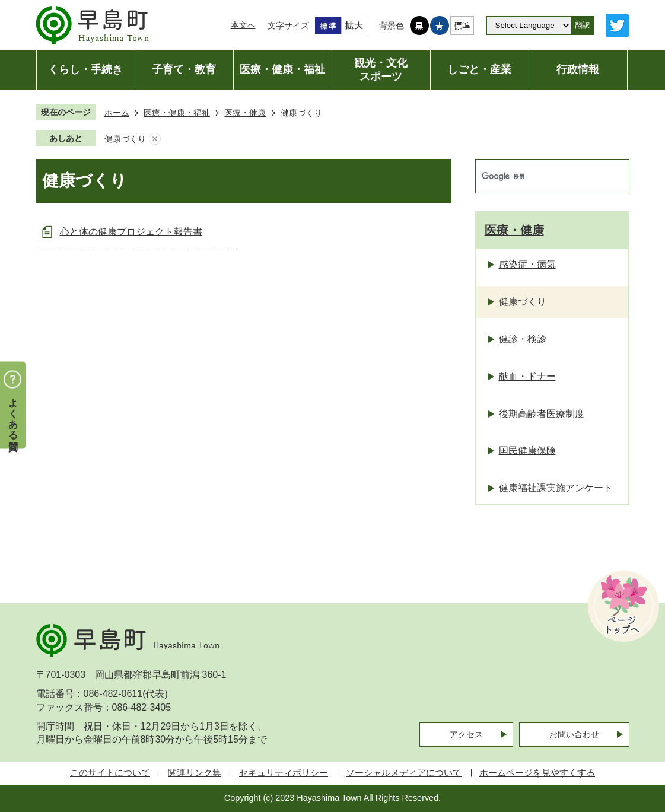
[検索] (540, 176)
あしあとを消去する (155, 139)
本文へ (243, 25)
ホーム (117, 113)
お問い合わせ (574, 734)
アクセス (466, 734)
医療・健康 (245, 113)
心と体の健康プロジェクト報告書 (131, 232)
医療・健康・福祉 (177, 113)
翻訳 (583, 25)
